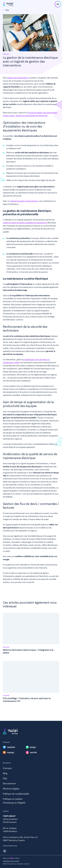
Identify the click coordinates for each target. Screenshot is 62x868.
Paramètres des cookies (11, 861)
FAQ (5, 778)
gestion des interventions (18, 78)
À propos (7, 768)
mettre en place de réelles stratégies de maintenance (25, 223)
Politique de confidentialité (16, 794)
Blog (5, 773)
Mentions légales (11, 789)
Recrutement (9, 783)
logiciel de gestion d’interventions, (24, 201)
